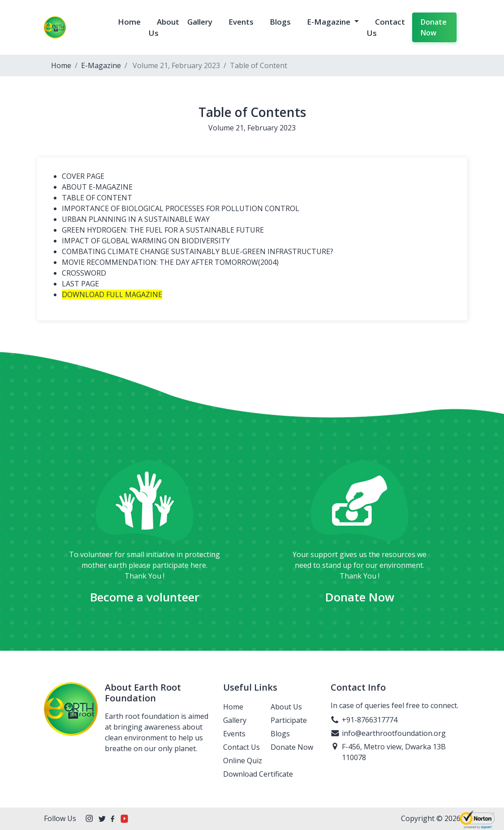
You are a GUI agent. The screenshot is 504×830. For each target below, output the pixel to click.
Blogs (280, 22)
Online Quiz (243, 761)
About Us (286, 707)
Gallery (200, 22)
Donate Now (434, 27)
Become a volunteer (145, 597)
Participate (289, 720)
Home (129, 22)
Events (241, 22)
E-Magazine (330, 22)
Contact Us (241, 747)
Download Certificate (258, 774)
